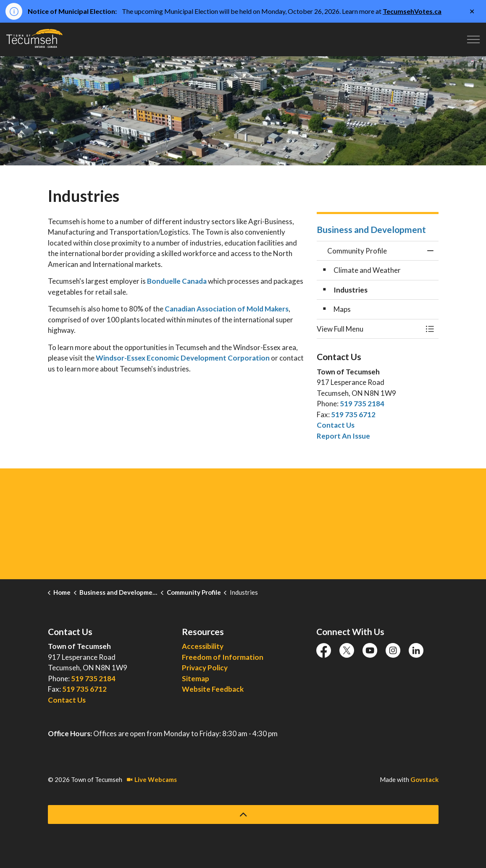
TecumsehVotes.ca (412, 11)
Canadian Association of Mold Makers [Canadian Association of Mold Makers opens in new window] (227, 309)
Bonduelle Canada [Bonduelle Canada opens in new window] (177, 281)
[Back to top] (243, 814)
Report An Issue (343, 436)
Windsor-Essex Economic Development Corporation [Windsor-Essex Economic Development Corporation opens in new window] (183, 358)
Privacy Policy (205, 668)
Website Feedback (213, 689)
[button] (369, 329)
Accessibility (203, 646)
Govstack (424, 779)
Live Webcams (152, 779)
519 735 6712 (353, 414)
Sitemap (196, 678)
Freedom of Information (223, 657)
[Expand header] (473, 39)
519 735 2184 (362, 404)
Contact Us (336, 425)
